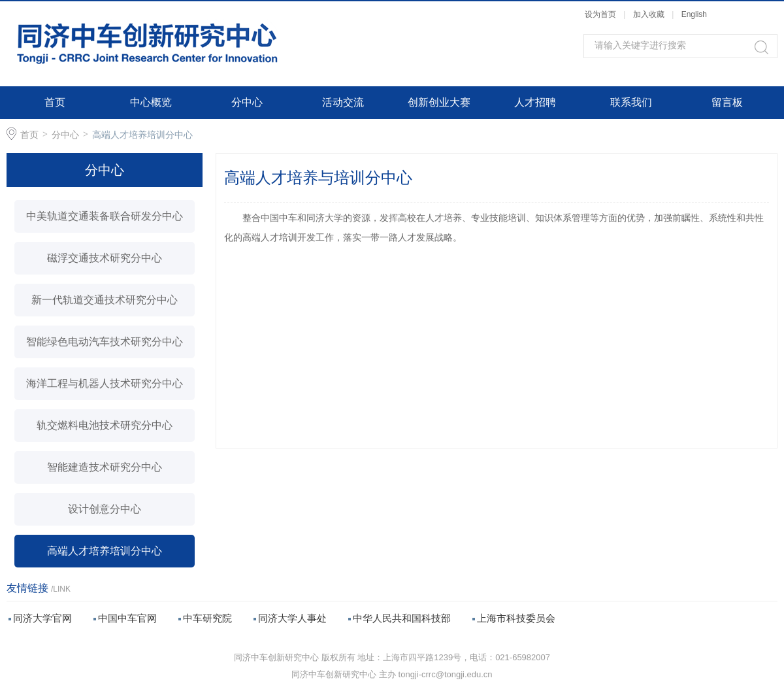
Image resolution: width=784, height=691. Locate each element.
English (694, 14)
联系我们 (631, 102)
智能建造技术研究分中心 (105, 467)
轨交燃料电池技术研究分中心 (105, 425)
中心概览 (151, 102)
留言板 (727, 102)
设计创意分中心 (105, 509)
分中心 (247, 102)
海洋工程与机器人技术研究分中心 (105, 383)
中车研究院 (207, 618)
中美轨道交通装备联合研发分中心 (105, 216)
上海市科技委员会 (516, 618)
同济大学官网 (42, 618)
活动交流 (343, 102)
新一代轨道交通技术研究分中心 (105, 300)
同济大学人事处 (292, 618)
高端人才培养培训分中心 (142, 135)
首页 (55, 102)
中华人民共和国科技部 (402, 618)
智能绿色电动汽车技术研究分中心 (105, 342)
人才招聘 (535, 102)
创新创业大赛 (439, 102)
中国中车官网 (127, 618)
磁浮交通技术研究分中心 (105, 258)
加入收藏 (649, 14)
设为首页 (600, 14)
